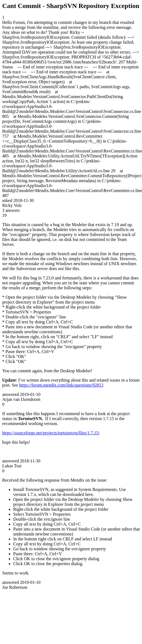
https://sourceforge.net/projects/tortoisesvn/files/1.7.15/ (51, 433)
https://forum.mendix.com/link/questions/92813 (61, 385)
